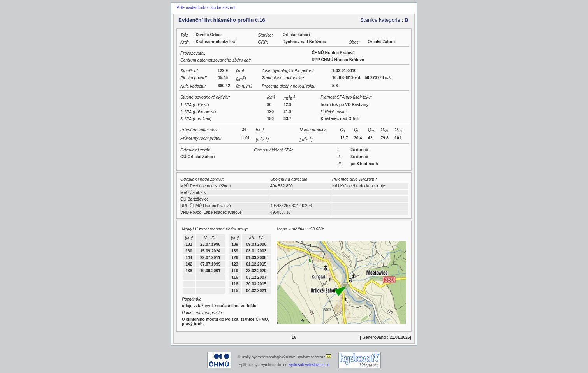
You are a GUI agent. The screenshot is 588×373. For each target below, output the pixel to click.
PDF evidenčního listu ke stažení (206, 8)
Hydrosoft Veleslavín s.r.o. (310, 365)
